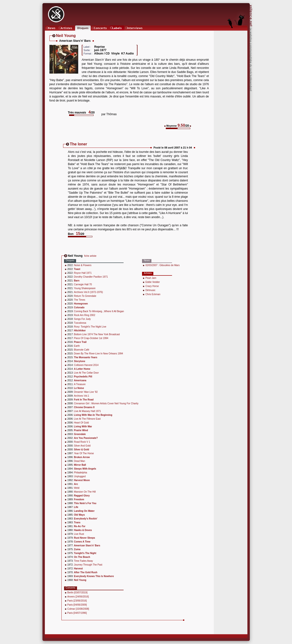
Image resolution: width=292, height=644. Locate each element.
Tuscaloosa (80, 323)
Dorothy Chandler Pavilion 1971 (91, 277)
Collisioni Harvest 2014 (86, 365)
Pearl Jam (151, 278)
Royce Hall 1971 (83, 273)
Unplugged (80, 476)
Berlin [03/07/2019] (77, 593)
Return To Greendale (85, 296)
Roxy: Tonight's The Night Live (90, 327)
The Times (80, 300)
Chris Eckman (153, 294)
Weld (77, 488)
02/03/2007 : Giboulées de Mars (162, 265)
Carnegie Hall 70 (83, 284)
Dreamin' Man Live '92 (86, 392)
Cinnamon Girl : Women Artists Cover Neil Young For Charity (106, 403)
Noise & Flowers (83, 265)
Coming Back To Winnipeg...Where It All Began (99, 311)
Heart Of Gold (81, 423)
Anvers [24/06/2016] (78, 597)
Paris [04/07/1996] (77, 613)
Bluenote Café (81, 350)
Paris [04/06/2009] (77, 605)
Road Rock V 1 (82, 442)
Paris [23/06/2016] (77, 601)
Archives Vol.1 (81, 396)
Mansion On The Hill (85, 492)
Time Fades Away (83, 561)
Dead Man (79, 461)
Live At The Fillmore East (87, 419)
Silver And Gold (82, 446)
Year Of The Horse (84, 453)
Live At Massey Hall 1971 (87, 411)
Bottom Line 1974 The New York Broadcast (97, 334)
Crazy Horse (152, 286)
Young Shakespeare (85, 288)
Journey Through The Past (88, 565)
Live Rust (79, 534)
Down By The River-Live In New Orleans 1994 (98, 354)
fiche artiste (90, 256)
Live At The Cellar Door (86, 373)
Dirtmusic (150, 290)
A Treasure (80, 384)
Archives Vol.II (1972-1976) (88, 292)
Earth (77, 346)
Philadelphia (80, 473)
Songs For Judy (82, 319)
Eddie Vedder (153, 282)
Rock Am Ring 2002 (84, 315)
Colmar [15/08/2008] (78, 609)
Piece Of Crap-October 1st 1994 (91, 338)
